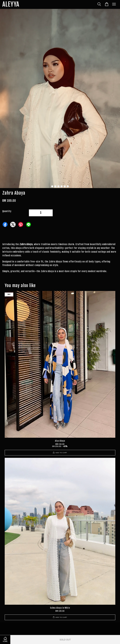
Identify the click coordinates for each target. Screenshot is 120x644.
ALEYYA (11, 4)
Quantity (7, 211)
